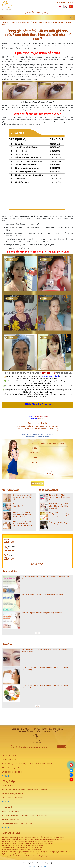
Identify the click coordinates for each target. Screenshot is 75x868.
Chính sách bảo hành (25, 731)
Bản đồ (6, 776)
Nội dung (35, 462)
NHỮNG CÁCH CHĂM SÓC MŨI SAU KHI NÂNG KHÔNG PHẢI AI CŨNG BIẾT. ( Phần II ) (23, 524)
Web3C (43, 867)
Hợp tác (36, 729)
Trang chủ (6, 22)
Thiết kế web (34, 867)
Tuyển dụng (46, 731)
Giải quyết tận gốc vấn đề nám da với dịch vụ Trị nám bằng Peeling (25, 856)
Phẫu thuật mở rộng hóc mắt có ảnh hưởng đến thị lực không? (43, 595)
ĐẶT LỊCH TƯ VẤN (38, 564)
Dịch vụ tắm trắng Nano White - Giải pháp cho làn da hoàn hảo (23, 854)
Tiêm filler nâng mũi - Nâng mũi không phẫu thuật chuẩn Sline (42, 613)
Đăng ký (48, 473)
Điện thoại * (34, 453)
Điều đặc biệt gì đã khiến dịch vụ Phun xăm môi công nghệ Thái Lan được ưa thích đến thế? (32, 839)
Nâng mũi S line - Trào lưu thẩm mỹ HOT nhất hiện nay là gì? (59, 497)
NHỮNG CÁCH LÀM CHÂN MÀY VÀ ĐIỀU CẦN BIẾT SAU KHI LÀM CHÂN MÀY (22, 515)
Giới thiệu (15, 729)
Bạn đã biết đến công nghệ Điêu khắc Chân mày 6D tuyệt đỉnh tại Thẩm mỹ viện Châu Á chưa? (34, 837)
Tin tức (13, 22)
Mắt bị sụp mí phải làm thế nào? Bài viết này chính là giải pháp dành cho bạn (27, 843)
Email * (35, 458)
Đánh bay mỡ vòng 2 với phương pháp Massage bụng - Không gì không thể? (28, 841)
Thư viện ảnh (26, 729)
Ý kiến (37, 731)
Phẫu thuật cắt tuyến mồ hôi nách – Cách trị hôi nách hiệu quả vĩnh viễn (59, 506)
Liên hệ (55, 731)
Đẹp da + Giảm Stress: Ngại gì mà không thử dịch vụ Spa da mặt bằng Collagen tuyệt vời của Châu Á (36, 852)
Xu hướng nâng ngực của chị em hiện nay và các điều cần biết (22, 497)
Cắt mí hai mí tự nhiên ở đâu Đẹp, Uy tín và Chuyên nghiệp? (22, 850)
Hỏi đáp (61, 729)
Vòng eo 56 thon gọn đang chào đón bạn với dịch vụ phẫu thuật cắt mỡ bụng (59, 515)
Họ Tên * (35, 448)
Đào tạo (53, 729)
